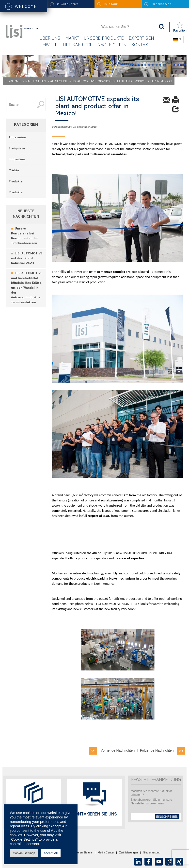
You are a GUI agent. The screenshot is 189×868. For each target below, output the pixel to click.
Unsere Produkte (104, 39)
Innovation (17, 160)
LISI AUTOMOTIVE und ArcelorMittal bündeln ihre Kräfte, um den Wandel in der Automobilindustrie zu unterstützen (27, 288)
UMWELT (48, 45)
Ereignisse (17, 149)
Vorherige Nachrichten (118, 750)
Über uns (50, 39)
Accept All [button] (51, 853)
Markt (72, 39)
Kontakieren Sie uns (94, 815)
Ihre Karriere (77, 45)
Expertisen (141, 39)
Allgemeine (59, 82)
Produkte (16, 182)
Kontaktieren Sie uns (80, 853)
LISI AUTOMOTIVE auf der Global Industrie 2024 (27, 259)
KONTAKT (141, 45)
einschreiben (167, 817)
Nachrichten (112, 45)
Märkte (14, 171)
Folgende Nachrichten (157, 750)
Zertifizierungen (128, 853)
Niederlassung (152, 853)
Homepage (13, 82)
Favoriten (180, 27)
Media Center (106, 853)
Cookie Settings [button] (24, 853)
